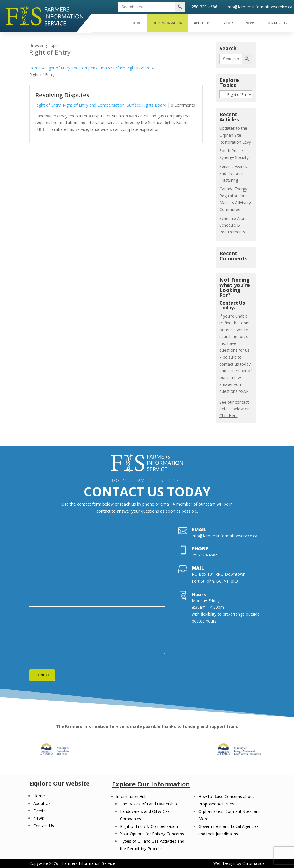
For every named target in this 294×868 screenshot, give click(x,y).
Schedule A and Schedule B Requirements (234, 225)
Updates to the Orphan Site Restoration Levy (235, 135)
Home (35, 68)
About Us (42, 803)
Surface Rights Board (131, 68)
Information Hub (131, 796)
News (39, 818)
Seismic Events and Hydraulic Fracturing (233, 173)
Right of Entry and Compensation (76, 68)
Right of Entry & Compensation (149, 826)
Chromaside (254, 863)
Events (39, 811)
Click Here (229, 416)
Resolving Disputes (62, 95)
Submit (42, 675)
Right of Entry (48, 105)
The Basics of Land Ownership (148, 804)
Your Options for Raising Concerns (152, 834)
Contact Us (44, 826)
